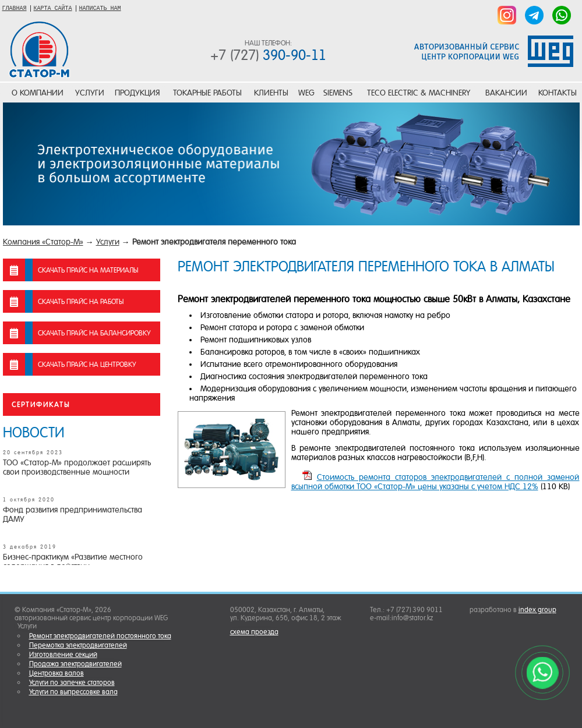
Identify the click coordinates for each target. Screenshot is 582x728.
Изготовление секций (63, 655)
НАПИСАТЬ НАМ (100, 8)
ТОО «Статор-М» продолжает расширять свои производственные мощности (77, 467)
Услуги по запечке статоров (72, 683)
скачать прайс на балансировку (94, 333)
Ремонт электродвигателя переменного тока (214, 242)
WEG (306, 93)
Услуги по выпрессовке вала (73, 692)
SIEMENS (338, 93)
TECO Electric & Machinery (419, 93)
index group (537, 610)
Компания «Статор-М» (43, 242)
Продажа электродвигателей (75, 664)
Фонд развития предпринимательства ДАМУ (73, 514)
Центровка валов (57, 673)
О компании (38, 93)
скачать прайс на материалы (88, 270)
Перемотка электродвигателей (78, 645)
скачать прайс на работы (81, 302)
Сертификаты (41, 405)
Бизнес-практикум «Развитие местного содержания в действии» (73, 561)
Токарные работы (207, 93)
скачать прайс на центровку (87, 365)
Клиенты (271, 93)
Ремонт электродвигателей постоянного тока (100, 636)
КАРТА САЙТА (53, 8)
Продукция (137, 93)
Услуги (90, 93)
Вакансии (506, 93)
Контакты (558, 93)
